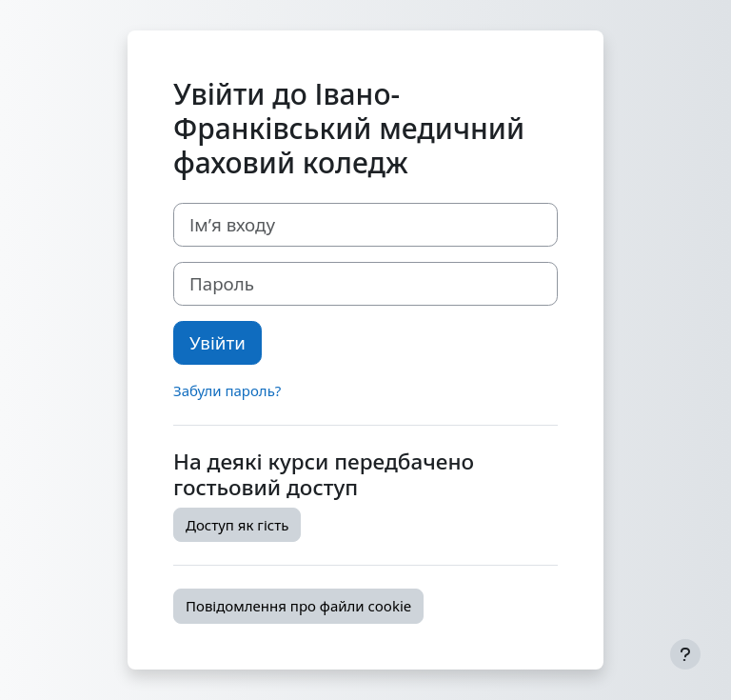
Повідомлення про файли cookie (298, 606)
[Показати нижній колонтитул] (685, 654)
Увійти (217, 342)
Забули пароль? (227, 390)
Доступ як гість (237, 525)
